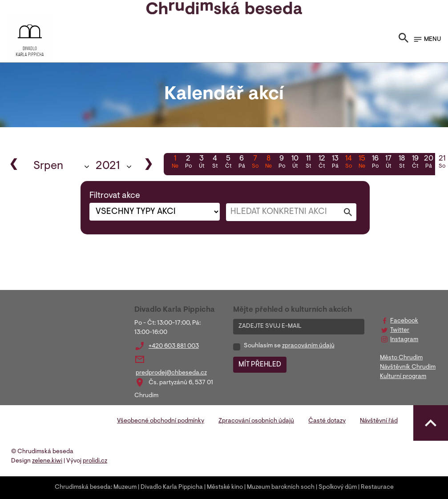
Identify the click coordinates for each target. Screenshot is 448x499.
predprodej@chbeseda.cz (171, 373)
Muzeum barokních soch (281, 487)
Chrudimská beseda (83, 487)
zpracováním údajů (308, 346)
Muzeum (125, 487)
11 (308, 163)
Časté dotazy (327, 421)
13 (335, 163)
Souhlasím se (289, 346)
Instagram (404, 340)
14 (348, 163)
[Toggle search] (404, 40)
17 (388, 163)
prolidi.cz (95, 461)
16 (375, 163)
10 (295, 163)
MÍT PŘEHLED (260, 365)
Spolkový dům (338, 487)
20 (428, 163)
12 (322, 163)
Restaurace (377, 487)
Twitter (400, 330)
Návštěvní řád (379, 421)
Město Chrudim (401, 358)
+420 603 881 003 (174, 346)
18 (402, 163)
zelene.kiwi (47, 461)
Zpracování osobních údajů (256, 421)
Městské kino (225, 487)
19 (415, 163)
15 (362, 163)
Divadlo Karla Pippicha (172, 487)
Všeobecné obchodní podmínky (161, 421)
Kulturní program (403, 377)
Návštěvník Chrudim (408, 367)
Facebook (404, 321)
